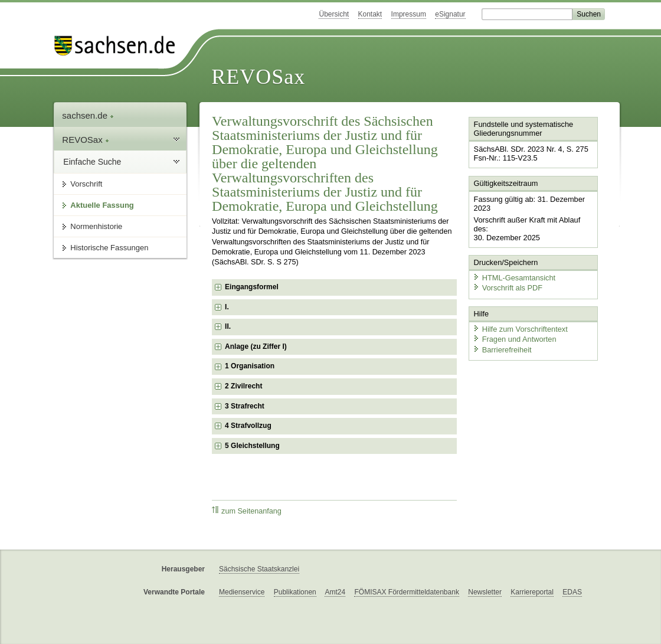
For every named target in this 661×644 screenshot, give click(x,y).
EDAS (572, 592)
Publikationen (295, 592)
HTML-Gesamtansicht (514, 278)
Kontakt (370, 14)
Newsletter (485, 592)
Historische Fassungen (109, 248)
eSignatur (450, 14)
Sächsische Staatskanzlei (259, 569)
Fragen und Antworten (515, 339)
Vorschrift (86, 184)
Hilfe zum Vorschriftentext (520, 329)
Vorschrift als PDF (508, 288)
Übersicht (334, 14)
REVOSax (258, 77)
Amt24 (335, 592)
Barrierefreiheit (502, 350)
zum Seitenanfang (247, 511)
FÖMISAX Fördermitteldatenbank (406, 592)
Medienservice (242, 592)
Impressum (409, 14)
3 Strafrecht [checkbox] (245, 406)
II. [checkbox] (228, 326)
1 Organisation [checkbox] (250, 366)
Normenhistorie (96, 226)
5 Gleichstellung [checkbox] (252, 446)
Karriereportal (532, 592)
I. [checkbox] (227, 307)
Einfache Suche (92, 162)
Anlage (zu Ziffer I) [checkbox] (256, 346)
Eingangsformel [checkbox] (252, 287)
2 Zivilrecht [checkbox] (243, 386)
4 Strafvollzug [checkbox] (248, 426)
